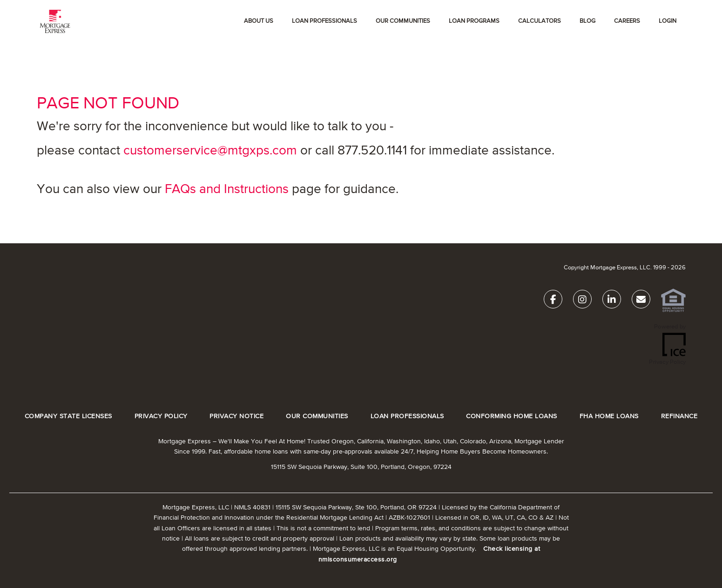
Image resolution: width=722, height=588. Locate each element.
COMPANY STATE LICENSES (68, 417)
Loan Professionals (324, 21)
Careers (627, 21)
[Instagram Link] (582, 301)
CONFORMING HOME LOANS (512, 417)
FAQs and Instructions (227, 189)
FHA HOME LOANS (609, 417)
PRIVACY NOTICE (236, 417)
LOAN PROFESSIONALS (407, 417)
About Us (259, 21)
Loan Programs (474, 21)
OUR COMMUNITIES (403, 21)
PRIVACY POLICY (161, 417)
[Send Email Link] (641, 301)
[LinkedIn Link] (612, 301)
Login (668, 21)
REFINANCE (679, 417)
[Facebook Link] (553, 301)
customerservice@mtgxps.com (210, 151)
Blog (587, 21)
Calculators (540, 21)
